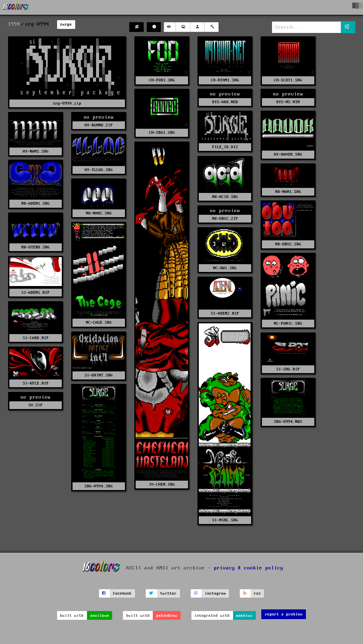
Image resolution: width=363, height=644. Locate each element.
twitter (168, 593)
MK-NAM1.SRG (288, 192)
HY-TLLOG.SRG (99, 170)
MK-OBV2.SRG (288, 244)
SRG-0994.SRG (99, 486)
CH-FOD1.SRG (162, 80)
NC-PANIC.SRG (288, 324)
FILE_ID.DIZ (225, 147)
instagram (215, 593)
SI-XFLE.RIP (36, 383)
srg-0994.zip (67, 103)
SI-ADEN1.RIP (36, 293)
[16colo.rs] (16, 7)
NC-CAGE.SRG (99, 323)
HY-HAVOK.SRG (288, 154)
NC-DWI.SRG (225, 268)
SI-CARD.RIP (36, 338)
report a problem (284, 614)
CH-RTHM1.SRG (225, 80)
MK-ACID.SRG (225, 197)
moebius (244, 616)
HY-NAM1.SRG (36, 151)
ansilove (100, 616)
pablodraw (167, 616)
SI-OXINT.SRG (99, 375)
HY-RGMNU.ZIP (99, 125)
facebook (122, 593)
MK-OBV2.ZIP (225, 219)
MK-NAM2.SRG (99, 213)
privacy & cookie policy (249, 568)
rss (257, 593)
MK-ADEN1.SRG (36, 204)
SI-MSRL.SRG (225, 520)
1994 (14, 24)
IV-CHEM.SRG (162, 485)
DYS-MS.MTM (288, 102)
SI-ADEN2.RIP (225, 313)
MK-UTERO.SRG (36, 247)
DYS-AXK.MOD (225, 102)
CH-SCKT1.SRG (288, 80)
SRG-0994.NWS (288, 422)
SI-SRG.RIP (288, 369)
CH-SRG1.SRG (162, 133)
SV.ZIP (36, 405)
